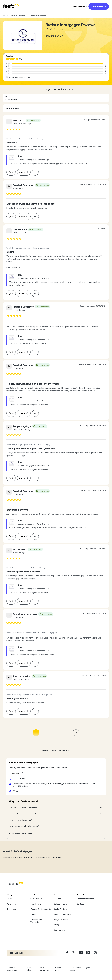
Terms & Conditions (12, 969)
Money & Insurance (18, 15)
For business (99, 6)
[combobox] (56, 98)
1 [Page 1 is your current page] (36, 733)
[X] (74, 953)
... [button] (55, 733)
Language (20, 953)
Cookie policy (58, 969)
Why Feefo (12, 904)
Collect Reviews (60, 904)
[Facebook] (67, 953)
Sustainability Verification (36, 921)
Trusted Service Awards (41, 909)
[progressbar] (57, 64)
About (10, 899)
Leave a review (37, 899)
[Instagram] (95, 953)
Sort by (8, 96)
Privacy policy (29, 969)
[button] (56, 98)
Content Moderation (85, 899)
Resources (12, 909)
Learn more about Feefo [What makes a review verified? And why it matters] (21, 834)
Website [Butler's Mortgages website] (17, 791)
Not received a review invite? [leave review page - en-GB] (56, 751)
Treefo (33, 914)
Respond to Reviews (62, 914)
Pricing (56, 925)
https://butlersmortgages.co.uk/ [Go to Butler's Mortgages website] (59, 29)
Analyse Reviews (61, 919)
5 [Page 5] (64, 733)
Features (57, 899)
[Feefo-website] (11, 6)
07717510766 (19, 779)
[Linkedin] (88, 953)
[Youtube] (81, 953)
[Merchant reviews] (23, 35)
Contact (80, 904)
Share (24, 172)
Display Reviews (60, 909)
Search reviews (79, 6)
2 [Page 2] (45, 733)
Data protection (44, 969)
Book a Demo (59, 930)
